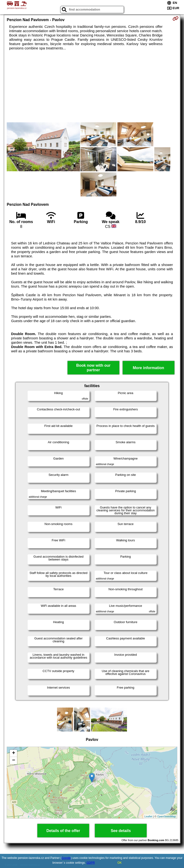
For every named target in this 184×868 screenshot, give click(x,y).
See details (121, 831)
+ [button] (14, 753)
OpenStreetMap (167, 816)
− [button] (14, 761)
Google (66, 858)
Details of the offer (63, 831)
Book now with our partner (93, 368)
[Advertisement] (92, 86)
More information (148, 368)
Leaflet (148, 816)
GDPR (91, 863)
